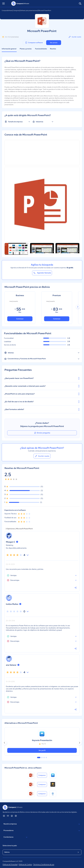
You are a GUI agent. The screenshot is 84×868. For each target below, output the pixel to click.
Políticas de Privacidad (10, 864)
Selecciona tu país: (10, 846)
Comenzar (20, 319)
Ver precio (54, 43)
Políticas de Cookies (25, 864)
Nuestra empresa (42, 824)
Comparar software (34, 43)
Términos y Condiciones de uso (44, 864)
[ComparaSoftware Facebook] (12, 816)
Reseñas (53, 49)
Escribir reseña (75, 37)
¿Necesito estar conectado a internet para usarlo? (42, 386)
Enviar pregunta (42, 433)
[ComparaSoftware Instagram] (16, 816)
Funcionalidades (41, 49)
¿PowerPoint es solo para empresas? (42, 394)
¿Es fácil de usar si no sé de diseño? (42, 402)
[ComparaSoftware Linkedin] (4, 816)
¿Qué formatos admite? (42, 409)
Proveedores (42, 831)
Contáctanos (16, 837)
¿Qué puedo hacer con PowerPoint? (42, 378)
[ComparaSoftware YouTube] (8, 816)
